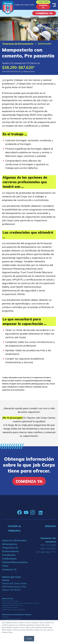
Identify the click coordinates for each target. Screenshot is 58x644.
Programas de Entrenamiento (18, 44)
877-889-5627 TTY (46, 552)
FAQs (5, 566)
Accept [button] (29, 639)
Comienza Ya (43, 7)
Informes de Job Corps (10, 601)
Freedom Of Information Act (12, 605)
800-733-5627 (48, 549)
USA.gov (5, 617)
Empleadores (9, 559)
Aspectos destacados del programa (14, 542)
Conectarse (43, 2)
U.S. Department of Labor (11, 619)
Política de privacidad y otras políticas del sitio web (20, 603)
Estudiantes (9, 555)
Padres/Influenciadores (15, 562)
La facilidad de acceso (10, 607)
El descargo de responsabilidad (13, 609)
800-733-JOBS (48, 545)
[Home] (8, 8)
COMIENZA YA (44, 13)
